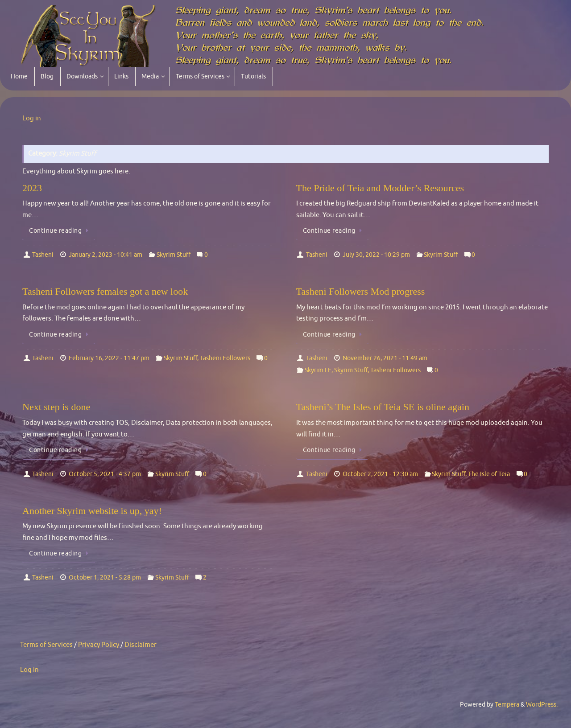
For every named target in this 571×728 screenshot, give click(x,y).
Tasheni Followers (225, 358)
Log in (32, 118)
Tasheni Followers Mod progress (361, 291)
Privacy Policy (99, 645)
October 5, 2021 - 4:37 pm (105, 474)
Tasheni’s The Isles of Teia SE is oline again (383, 407)
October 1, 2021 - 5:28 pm (105, 578)
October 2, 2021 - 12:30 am (380, 474)
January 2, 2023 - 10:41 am (106, 255)
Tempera (507, 705)
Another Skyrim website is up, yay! (92, 511)
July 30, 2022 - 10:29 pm (376, 255)
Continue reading (60, 231)
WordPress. (542, 705)
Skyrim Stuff (174, 255)
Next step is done (56, 407)
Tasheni (43, 255)
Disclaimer (141, 645)
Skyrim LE (318, 370)
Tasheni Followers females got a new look (105, 291)
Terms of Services (46, 645)
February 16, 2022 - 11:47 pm (109, 358)
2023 (32, 188)
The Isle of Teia (489, 474)
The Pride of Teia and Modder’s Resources (380, 188)
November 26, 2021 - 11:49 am (385, 358)
